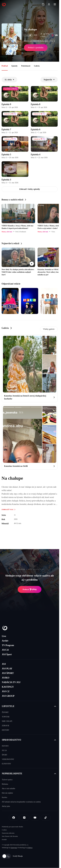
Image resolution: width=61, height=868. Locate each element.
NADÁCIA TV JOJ (11, 682)
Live (4, 636)
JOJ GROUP (8, 696)
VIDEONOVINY (8, 759)
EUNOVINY (6, 764)
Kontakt (4, 840)
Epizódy (14, 66)
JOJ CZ (6, 691)
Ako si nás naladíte (8, 789)
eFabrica (30, 848)
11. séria (9, 80)
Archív (5, 641)
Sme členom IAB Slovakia (10, 836)
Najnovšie (49, 80)
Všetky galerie (49, 329)
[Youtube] (35, 818)
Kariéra (4, 797)
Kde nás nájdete (7, 793)
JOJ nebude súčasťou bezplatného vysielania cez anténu (21, 802)
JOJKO (6, 678)
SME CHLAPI (7, 721)
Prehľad (5, 66)
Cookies (4, 830)
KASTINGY (8, 687)
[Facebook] (14, 818)
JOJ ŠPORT (8, 673)
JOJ (4, 664)
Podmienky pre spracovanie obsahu (12, 827)
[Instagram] (24, 818)
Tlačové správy (7, 780)
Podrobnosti (26, 66)
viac (53, 41)
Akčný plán (6, 806)
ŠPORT (5, 755)
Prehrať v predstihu (36, 48)
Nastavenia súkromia (8, 833)
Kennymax (14, 848)
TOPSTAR (6, 717)
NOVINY (5, 746)
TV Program (8, 645)
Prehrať (30, 589)
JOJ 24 (5, 650)
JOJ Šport (7, 654)
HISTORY (6, 730)
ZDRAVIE (6, 726)
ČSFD (28, 35)
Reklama (5, 784)
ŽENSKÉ (5, 712)
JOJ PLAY (7, 669)
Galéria (37, 66)
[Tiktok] (46, 818)
